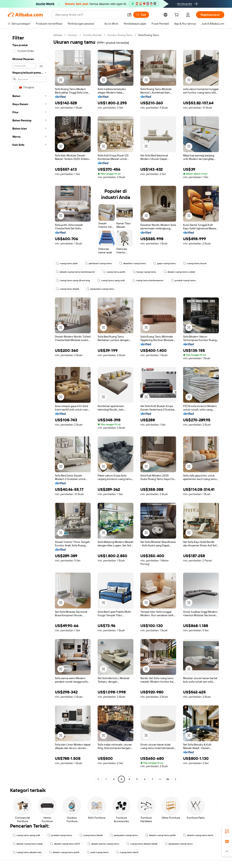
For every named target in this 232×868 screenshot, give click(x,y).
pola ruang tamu (98, 852)
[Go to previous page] (98, 779)
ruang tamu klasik (67, 289)
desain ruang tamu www (28, 844)
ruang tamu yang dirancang (73, 280)
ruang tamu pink (67, 263)
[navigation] (29, 408)
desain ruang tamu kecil (198, 835)
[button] (129, 15)
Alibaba (58, 35)
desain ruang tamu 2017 (65, 844)
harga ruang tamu (144, 272)
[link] (227, 831)
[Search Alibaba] (90, 15)
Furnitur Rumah (92, 35)
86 (168, 779)
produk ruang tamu (183, 280)
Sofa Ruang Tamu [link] (149, 35)
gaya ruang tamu (165, 263)
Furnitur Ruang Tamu (120, 35)
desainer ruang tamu (133, 263)
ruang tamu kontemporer (148, 280)
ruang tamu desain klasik (142, 844)
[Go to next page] (176, 779)
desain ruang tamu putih (160, 835)
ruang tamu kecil (127, 852)
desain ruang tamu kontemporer (75, 272)
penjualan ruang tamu (100, 289)
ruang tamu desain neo (27, 852)
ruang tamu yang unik (111, 280)
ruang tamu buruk (195, 263)
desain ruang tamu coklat (179, 272)
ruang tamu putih (114, 272)
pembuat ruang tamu (98, 263)
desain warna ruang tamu (103, 844)
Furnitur (73, 35)
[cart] (177, 15)
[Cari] (141, 15)
